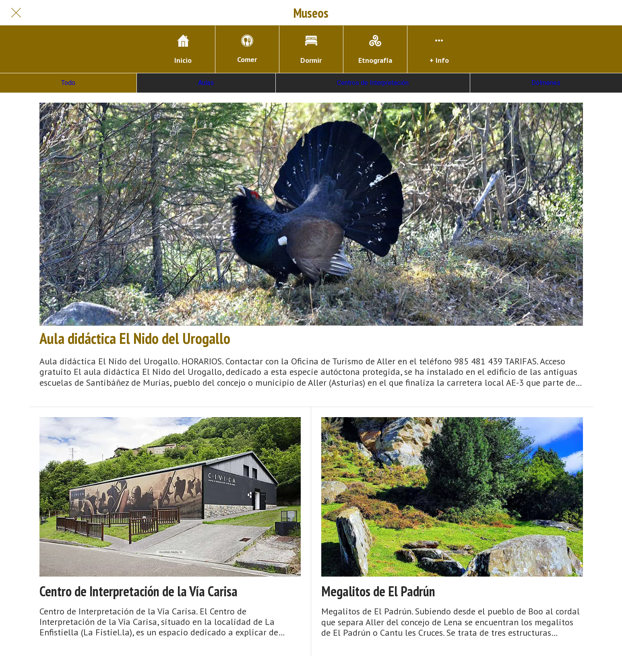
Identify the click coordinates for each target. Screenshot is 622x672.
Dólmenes (546, 83)
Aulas (206, 83)
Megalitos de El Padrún (378, 591)
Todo (68, 83)
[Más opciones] (439, 49)
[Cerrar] (16, 13)
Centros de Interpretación (373, 83)
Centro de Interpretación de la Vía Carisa (138, 591)
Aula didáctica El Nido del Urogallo (135, 338)
